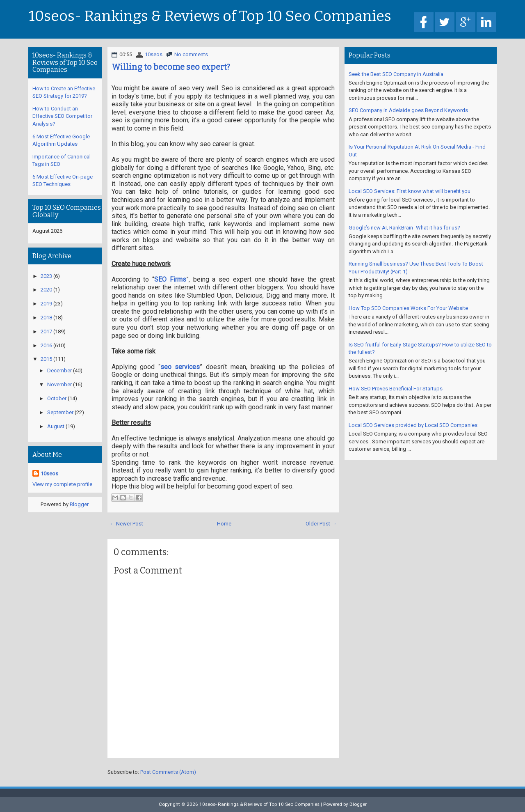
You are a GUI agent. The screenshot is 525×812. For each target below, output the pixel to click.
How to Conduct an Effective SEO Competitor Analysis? (62, 116)
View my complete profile (62, 484)
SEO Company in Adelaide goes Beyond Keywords (408, 110)
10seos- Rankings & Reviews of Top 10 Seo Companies (210, 16)
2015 (46, 359)
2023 (46, 276)
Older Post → (321, 524)
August (56, 426)
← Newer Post (126, 524)
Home (224, 524)
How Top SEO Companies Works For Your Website (408, 308)
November (59, 384)
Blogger (79, 504)
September (60, 412)
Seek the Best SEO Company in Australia (396, 74)
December (59, 370)
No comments (191, 54)
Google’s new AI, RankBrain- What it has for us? (404, 228)
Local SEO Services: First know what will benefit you (410, 191)
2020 (46, 290)
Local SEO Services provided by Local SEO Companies (413, 425)
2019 (46, 304)
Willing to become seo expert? (171, 67)
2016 (46, 345)
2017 (46, 331)
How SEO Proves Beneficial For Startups (396, 389)
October (57, 398)
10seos (154, 54)
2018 (46, 318)
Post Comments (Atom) (168, 772)
